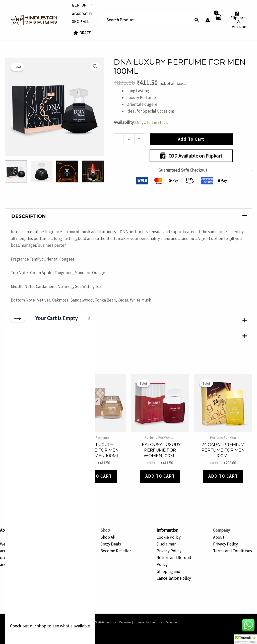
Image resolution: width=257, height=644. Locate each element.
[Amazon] (238, 24)
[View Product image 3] (67, 171)
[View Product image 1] (16, 171)
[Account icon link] (208, 20)
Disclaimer (166, 544)
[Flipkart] (237, 16)
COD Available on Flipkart (191, 156)
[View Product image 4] (93, 171)
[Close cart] (18, 318)
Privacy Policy (169, 551)
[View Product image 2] (42, 171)
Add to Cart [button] (97, 476)
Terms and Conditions (233, 551)
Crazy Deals (111, 544)
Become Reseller (116, 551)
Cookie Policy (169, 537)
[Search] (197, 20)
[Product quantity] (129, 138)
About (219, 537)
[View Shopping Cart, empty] (218, 20)
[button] (91, 5)
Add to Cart (191, 139)
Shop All (108, 537)
